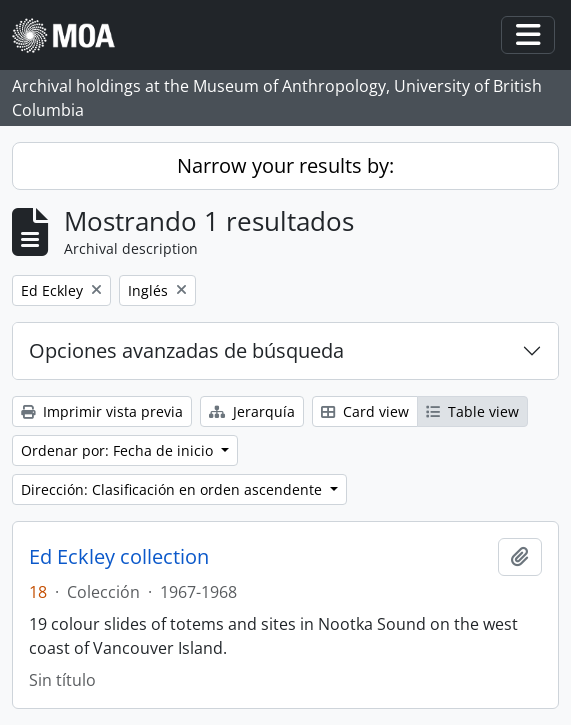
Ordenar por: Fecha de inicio (119, 450)
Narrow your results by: (285, 165)
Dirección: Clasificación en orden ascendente (173, 489)
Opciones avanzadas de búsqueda (186, 350)
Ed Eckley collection (119, 557)
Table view (472, 411)
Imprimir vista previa (102, 411)
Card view (365, 411)
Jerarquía (252, 411)
